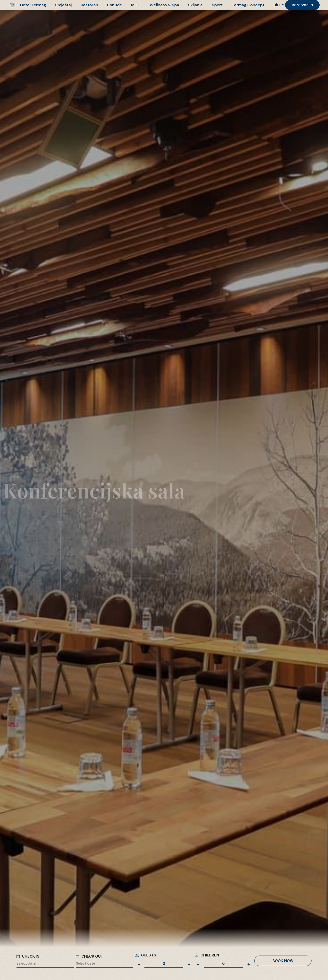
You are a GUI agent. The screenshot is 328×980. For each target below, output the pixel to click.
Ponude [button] (115, 5)
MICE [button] (136, 5)
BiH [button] (277, 5)
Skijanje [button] (195, 5)
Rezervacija (302, 5)
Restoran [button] (89, 5)
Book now (283, 961)
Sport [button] (217, 5)
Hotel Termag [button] (33, 5)
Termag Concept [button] (248, 5)
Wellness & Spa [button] (164, 5)
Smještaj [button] (63, 5)
